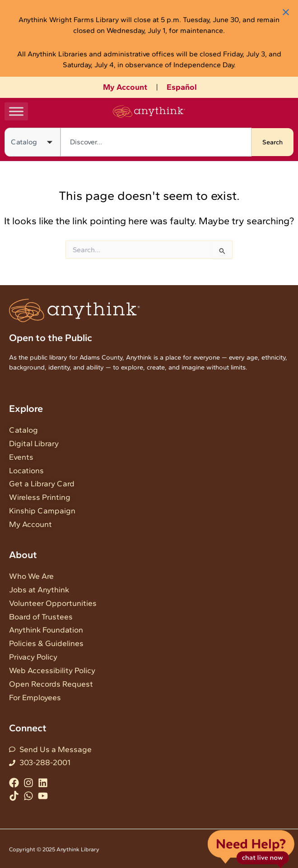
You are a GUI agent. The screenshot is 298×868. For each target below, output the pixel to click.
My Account (125, 87)
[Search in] (33, 142)
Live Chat (251, 848)
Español (182, 87)
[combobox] (156, 142)
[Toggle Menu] (16, 111)
